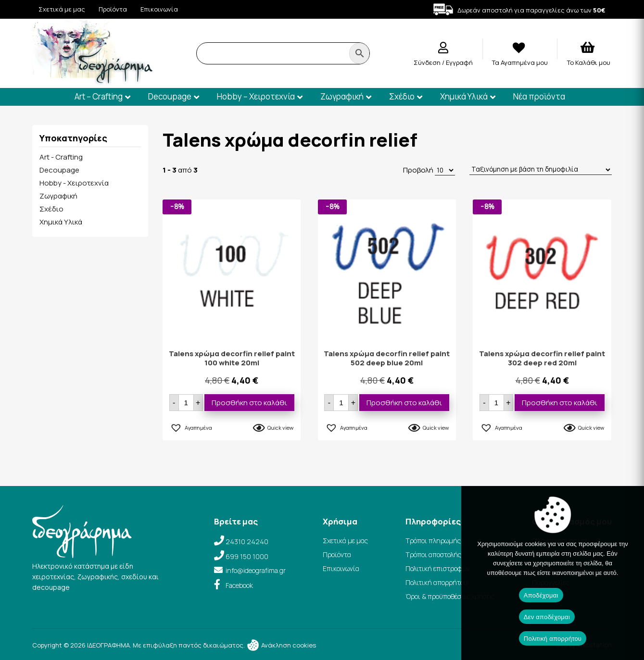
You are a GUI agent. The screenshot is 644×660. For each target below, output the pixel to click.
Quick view (280, 428)
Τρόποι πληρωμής (433, 541)
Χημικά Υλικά (464, 96)
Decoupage (170, 96)
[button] (191, 426)
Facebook (239, 585)
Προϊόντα (113, 9)
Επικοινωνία (159, 9)
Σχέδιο (402, 96)
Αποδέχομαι (541, 595)
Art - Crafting (61, 157)
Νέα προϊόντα (539, 96)
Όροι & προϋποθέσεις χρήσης (450, 596)
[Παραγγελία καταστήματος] (541, 170)
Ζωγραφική (342, 96)
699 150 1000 (247, 556)
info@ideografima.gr (256, 570)
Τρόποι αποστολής (433, 554)
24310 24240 (247, 542)
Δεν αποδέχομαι (547, 617)
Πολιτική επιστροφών (438, 568)
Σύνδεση (428, 62)
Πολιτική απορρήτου (436, 582)
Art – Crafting (99, 96)
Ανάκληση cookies (281, 645)
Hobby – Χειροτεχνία (256, 96)
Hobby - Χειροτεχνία (74, 183)
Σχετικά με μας (62, 9)
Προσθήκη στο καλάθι (249, 403)
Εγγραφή (459, 62)
